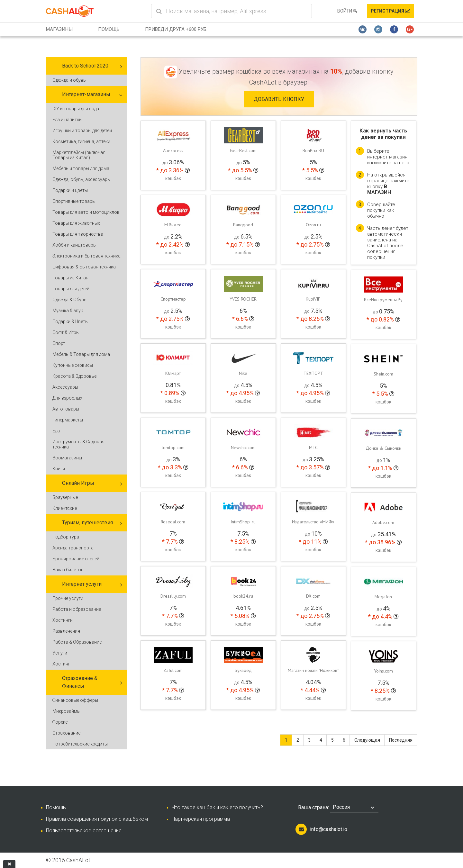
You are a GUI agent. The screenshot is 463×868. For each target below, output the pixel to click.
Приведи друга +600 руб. (176, 29)
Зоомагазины (67, 458)
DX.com (313, 596)
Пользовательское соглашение (84, 831)
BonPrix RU (313, 150)
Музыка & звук (68, 311)
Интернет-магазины (86, 94)
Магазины (59, 29)
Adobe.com (383, 522)
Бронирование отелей (76, 559)
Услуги (60, 653)
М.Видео (173, 225)
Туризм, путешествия (87, 523)
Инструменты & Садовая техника (78, 444)
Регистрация (390, 11)
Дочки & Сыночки (383, 448)
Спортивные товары (74, 201)
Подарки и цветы (70, 190)
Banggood (243, 225)
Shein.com (383, 374)
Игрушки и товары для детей (82, 131)
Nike (243, 373)
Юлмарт (173, 373)
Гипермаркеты (68, 420)
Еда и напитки (67, 120)
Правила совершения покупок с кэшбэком (97, 819)
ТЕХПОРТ (313, 373)
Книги (59, 469)
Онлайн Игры (78, 483)
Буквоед (243, 670)
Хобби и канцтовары (74, 245)
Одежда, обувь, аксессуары (82, 179)
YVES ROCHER (243, 299)
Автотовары (66, 409)
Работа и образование (77, 609)
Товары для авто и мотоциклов (86, 212)
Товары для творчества (78, 234)
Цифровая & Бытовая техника (84, 267)
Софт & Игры (66, 332)
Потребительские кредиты (80, 744)
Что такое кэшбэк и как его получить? (217, 807)
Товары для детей (71, 289)
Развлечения (66, 631)
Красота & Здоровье (74, 376)
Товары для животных (76, 223)
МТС (313, 448)
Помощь (109, 29)
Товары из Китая (70, 278)
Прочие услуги (68, 598)
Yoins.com (383, 671)
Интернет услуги (82, 584)
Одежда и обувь (69, 80)
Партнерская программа (201, 819)
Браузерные (65, 497)
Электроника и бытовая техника (86, 256)
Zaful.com (173, 670)
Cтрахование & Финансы (80, 682)
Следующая (367, 740)
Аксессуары (65, 387)
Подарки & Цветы (70, 321)
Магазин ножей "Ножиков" (313, 670)
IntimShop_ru (243, 522)
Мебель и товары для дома (81, 168)
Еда (56, 431)
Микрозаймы (66, 711)
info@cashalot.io (329, 829)
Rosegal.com (173, 522)
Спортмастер (173, 299)
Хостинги (63, 620)
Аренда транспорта (73, 548)
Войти (347, 11)
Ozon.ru (313, 225)
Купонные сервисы (73, 365)
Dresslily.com (173, 596)
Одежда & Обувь (69, 300)
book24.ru (243, 596)
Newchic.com (243, 448)
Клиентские (65, 508)
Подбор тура (66, 537)
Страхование (66, 733)
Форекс (60, 722)
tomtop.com (173, 448)
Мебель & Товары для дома (81, 354)
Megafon (383, 597)
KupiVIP (313, 299)
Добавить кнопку (279, 99)
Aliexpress (173, 150)
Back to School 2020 (85, 66)
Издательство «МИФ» (313, 522)
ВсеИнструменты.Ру (383, 300)
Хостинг (61, 664)
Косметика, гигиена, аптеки (81, 141)
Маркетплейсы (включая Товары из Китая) (79, 155)
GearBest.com (243, 150)
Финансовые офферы (75, 700)
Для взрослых (67, 398)
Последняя (401, 740)
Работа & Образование (77, 642)
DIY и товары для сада (76, 109)
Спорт (59, 343)
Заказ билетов (68, 570)
